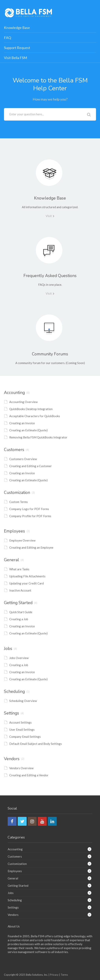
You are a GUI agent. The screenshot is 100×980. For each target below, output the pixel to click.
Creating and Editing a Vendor (29, 775)
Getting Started (18, 603)
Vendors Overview (21, 768)
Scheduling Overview (23, 701)
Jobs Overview (19, 658)
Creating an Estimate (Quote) (28, 430)
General (12, 560)
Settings (12, 713)
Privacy (54, 975)
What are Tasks (19, 569)
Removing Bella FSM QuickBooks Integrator (38, 437)
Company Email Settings (25, 737)
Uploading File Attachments (27, 576)
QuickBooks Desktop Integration (31, 409)
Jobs (8, 649)
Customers (14, 450)
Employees (14, 531)
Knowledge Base (17, 28)
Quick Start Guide (21, 612)
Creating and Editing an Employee (31, 547)
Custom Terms (19, 502)
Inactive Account (20, 590)
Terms (64, 975)
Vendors (12, 759)
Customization (17, 493)
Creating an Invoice (22, 423)
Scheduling (14, 692)
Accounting (14, 393)
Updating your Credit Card (26, 583)
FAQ (7, 38)
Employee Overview (22, 540)
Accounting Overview (23, 402)
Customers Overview (23, 459)
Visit (49, 216)
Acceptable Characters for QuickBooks (35, 416)
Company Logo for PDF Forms (29, 509)
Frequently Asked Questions (50, 276)
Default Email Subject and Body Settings (36, 744)
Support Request (17, 48)
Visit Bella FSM (15, 58)
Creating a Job (19, 619)
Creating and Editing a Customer (31, 466)
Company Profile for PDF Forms (30, 516)
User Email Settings (22, 729)
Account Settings (20, 722)
